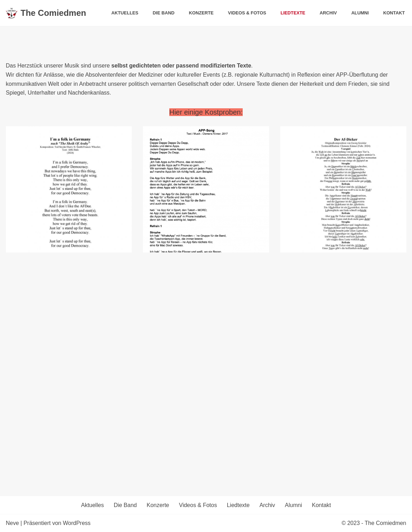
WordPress (77, 523)
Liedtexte (293, 13)
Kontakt (394, 13)
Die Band (164, 13)
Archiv (328, 13)
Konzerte (201, 13)
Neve (12, 523)
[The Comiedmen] (46, 13)
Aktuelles (125, 13)
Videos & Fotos (247, 13)
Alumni (360, 13)
